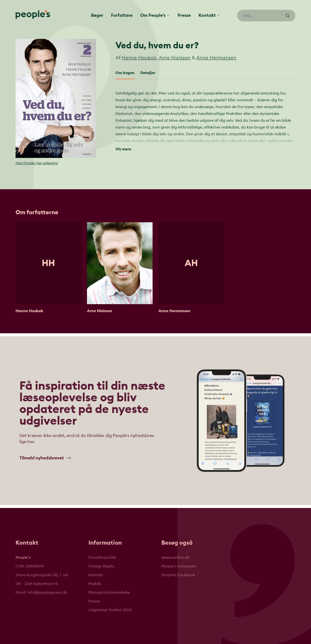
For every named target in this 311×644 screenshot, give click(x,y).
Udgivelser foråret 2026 (110, 610)
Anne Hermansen (216, 58)
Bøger (97, 15)
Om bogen (125, 73)
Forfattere (122, 15)
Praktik (95, 584)
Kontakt (96, 575)
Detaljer (148, 73)
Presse (184, 15)
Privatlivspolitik (102, 558)
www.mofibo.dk (175, 558)
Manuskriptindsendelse (109, 592)
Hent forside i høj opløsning (37, 163)
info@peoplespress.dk (47, 592)
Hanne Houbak (139, 58)
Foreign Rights (101, 566)
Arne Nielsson (175, 58)
